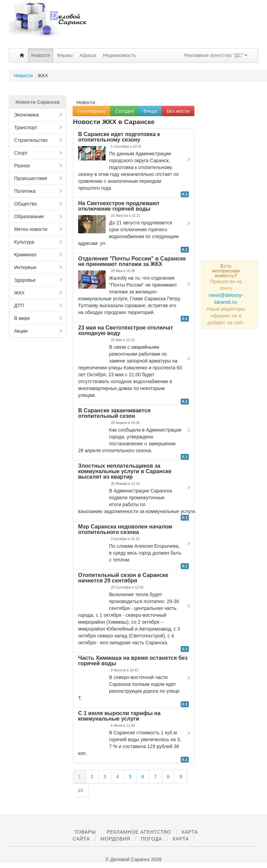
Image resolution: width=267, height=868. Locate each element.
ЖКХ (39, 293)
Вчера (150, 111)
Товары (85, 832)
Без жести (178, 111)
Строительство (39, 140)
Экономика (39, 115)
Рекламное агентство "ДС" (216, 55)
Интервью (39, 267)
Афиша (88, 55)
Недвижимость (119, 55)
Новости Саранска (38, 102)
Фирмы (65, 55)
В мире (39, 318)
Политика (39, 191)
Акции (39, 331)
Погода (152, 839)
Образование (39, 216)
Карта (181, 839)
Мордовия (115, 839)
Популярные (92, 111)
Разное (39, 166)
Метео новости (39, 229)
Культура (39, 242)
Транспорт (39, 127)
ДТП (39, 305)
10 (81, 790)
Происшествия (39, 178)
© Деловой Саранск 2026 (133, 859)
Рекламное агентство (139, 832)
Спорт (39, 153)
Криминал (39, 255)
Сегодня (125, 111)
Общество (39, 204)
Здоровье (39, 280)
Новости (41, 55)
